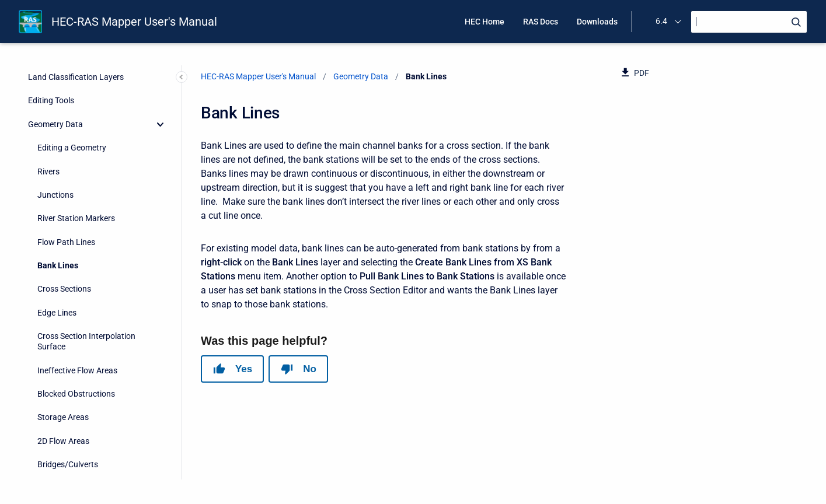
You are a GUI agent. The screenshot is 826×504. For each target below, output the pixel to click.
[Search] (749, 22)
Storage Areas (63, 228)
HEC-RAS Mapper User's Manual (134, 22)
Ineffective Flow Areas (77, 181)
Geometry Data (361, 76)
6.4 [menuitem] (661, 21)
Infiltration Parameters (79, 440)
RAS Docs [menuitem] (541, 22)
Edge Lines (57, 124)
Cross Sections (64, 100)
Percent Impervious (72, 416)
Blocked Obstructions (76, 205)
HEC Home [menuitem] (485, 22)
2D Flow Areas (63, 252)
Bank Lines (58, 76)
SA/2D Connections (73, 346)
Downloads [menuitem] (597, 22)
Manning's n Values (72, 393)
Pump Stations (64, 370)
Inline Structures (67, 299)
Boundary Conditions (76, 464)
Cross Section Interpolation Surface (86, 152)
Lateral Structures (70, 323)
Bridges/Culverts (68, 275)
